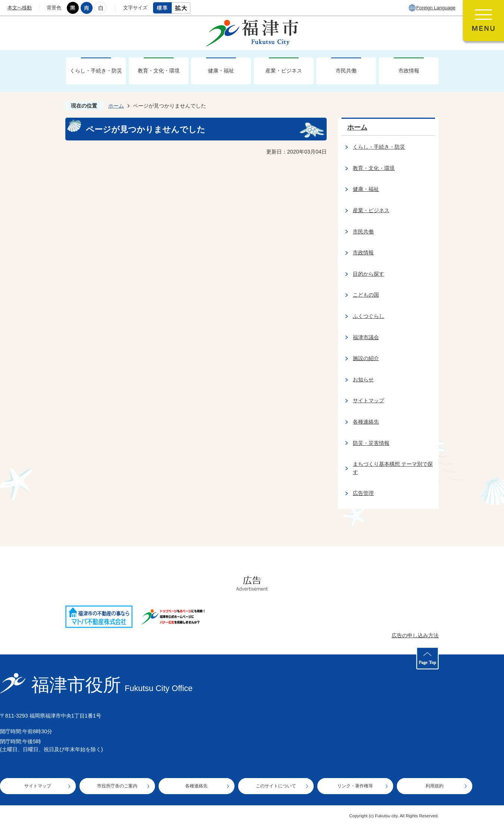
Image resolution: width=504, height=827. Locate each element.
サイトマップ (368, 400)
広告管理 (363, 493)
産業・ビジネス (284, 71)
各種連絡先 (366, 422)
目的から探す (368, 274)
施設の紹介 (366, 358)
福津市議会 (366, 337)
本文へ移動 (20, 8)
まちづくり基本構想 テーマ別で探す (393, 468)
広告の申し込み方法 (415, 635)
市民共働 (346, 71)
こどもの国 (366, 295)
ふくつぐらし (368, 316)
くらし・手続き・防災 (96, 71)
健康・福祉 (221, 71)
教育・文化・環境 (159, 71)
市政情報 (409, 71)
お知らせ (363, 380)
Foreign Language (436, 8)
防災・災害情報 (371, 443)
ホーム (116, 106)
